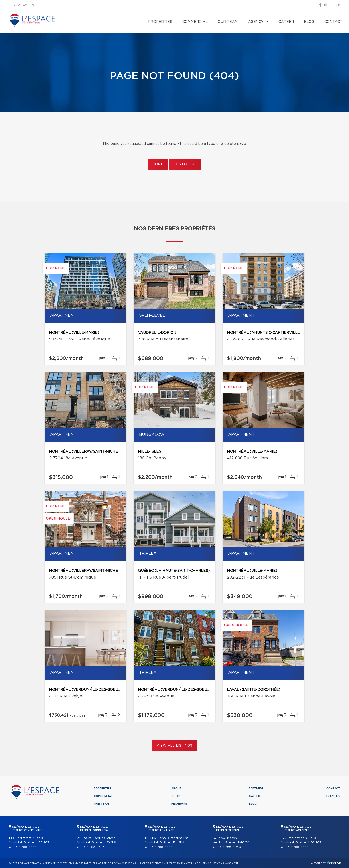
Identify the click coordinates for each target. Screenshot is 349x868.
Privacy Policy (175, 863)
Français (333, 796)
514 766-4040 (230, 847)
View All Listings (174, 746)
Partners (256, 789)
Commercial (195, 22)
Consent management (223, 863)
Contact (333, 22)
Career (286, 22)
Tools (176, 796)
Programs (179, 804)
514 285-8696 (94, 847)
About (177, 789)
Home (158, 164)
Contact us (24, 5)
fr (338, 5)
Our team (228, 22)
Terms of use (197, 863)
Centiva (334, 863)
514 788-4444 (26, 847)
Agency (256, 22)
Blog (309, 22)
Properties (160, 22)
